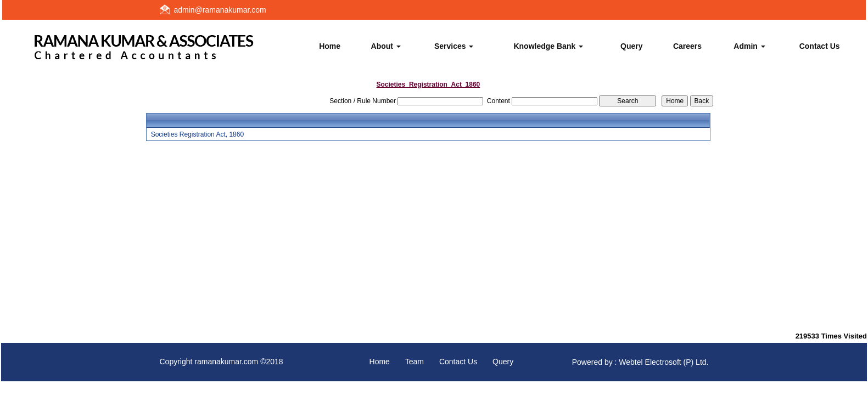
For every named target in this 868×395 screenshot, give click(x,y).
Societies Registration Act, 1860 (197, 134)
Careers (687, 46)
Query (631, 46)
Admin (749, 46)
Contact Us (820, 46)
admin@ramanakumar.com (220, 10)
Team (415, 362)
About (386, 46)
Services (454, 46)
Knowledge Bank (548, 46)
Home (330, 46)
